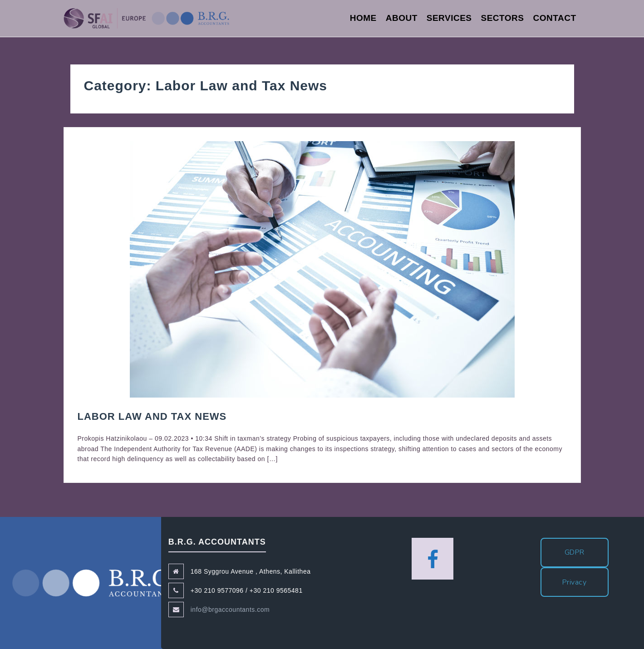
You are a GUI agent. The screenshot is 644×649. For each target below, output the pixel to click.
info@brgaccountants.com (230, 610)
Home (363, 18)
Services (449, 18)
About (402, 18)
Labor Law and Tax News (152, 416)
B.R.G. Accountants (93, 583)
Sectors (503, 18)
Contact (555, 18)
